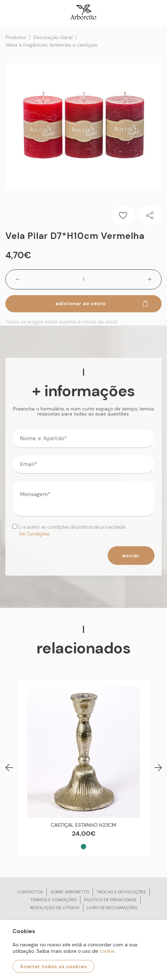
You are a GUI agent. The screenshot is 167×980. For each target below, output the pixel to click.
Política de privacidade (110, 900)
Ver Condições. (35, 534)
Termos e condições (53, 900)
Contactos (30, 892)
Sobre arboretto (70, 892)
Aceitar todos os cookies (53, 966)
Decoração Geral (53, 37)
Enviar (131, 556)
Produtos (16, 37)
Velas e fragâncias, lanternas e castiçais (51, 45)
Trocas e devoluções (121, 892)
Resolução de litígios (55, 908)
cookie (107, 951)
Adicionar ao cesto (102, 303)
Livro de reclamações (112, 908)
